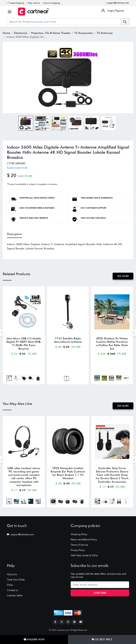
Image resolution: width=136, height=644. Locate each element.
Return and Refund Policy (84, 540)
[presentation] (2, 333)
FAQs (10, 585)
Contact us (12, 590)
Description (15, 234)
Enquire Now (34, 639)
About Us (12, 574)
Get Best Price (102, 639)
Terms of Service (79, 545)
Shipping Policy (79, 534)
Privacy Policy (78, 550)
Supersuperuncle (17, 168)
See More (123, 276)
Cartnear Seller (15, 595)
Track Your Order (16, 580)
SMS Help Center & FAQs (84, 555)
